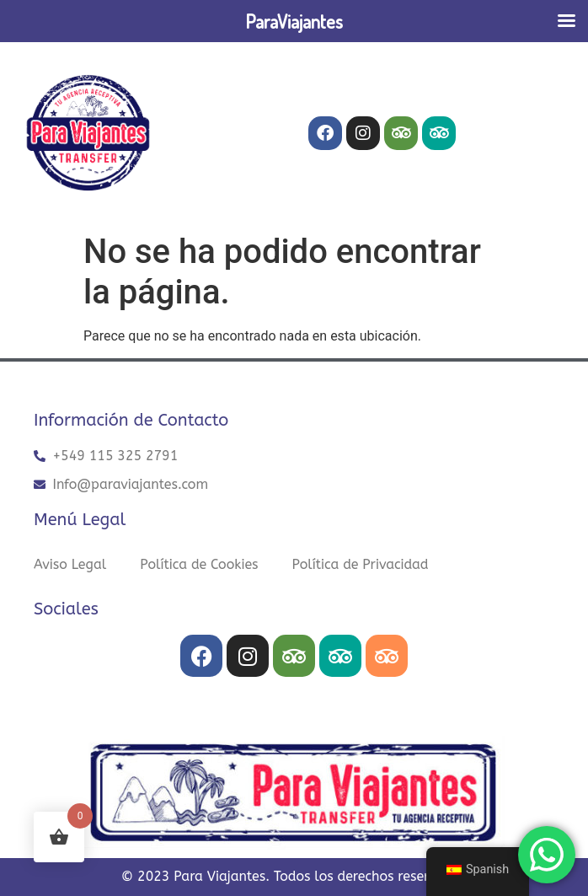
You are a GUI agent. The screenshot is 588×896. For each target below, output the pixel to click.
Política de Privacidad (361, 564)
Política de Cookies (199, 564)
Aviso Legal (70, 564)
